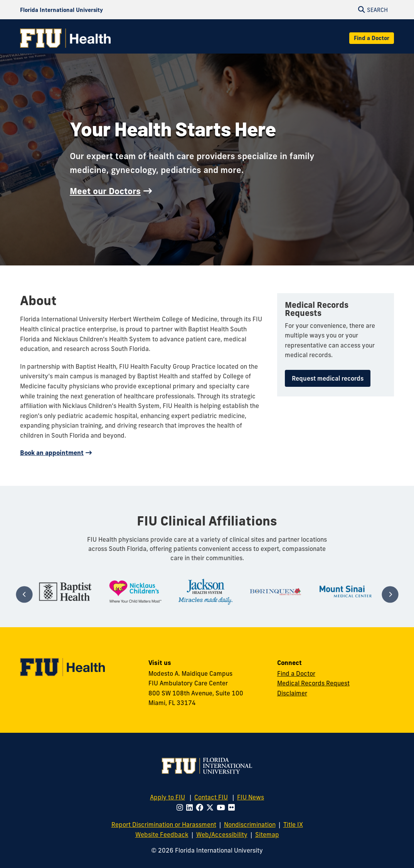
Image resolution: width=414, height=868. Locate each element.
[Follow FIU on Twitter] (211, 808)
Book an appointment (52, 453)
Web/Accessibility (222, 834)
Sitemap (267, 834)
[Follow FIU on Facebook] (201, 808)
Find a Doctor (372, 38)
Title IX (293, 824)
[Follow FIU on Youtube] (222, 808)
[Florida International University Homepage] (61, 10)
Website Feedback (162, 834)
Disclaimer (292, 693)
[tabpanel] (66, 591)
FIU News (251, 797)
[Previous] (24, 595)
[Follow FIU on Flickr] (233, 808)
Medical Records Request (313, 683)
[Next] (390, 595)
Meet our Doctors (105, 191)
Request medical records (328, 378)
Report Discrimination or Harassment (164, 824)
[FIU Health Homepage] (65, 38)
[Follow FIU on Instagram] (181, 808)
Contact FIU (211, 797)
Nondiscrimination (250, 824)
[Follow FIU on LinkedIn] (191, 808)
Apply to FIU (167, 797)
